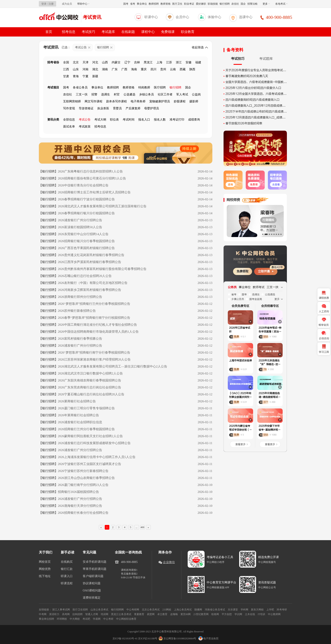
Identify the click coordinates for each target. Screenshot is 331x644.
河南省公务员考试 (215, 610)
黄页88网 (186, 614)
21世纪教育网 (201, 614)
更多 (266, 4)
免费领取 (243, 271)
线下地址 (45, 576)
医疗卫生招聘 (80, 610)
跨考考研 (282, 610)
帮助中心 (83, 4)
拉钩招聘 (77, 614)
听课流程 (67, 583)
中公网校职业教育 (126, 619)
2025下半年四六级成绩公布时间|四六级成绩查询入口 (260, 112)
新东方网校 (257, 610)
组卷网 (215, 614)
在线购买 (67, 562)
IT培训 (261, 614)
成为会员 (67, 4)
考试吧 (86, 619)
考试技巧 (88, 32)
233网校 (167, 610)
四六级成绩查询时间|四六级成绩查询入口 (252, 100)
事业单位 (142, 4)
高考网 (66, 614)
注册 (51, 4)
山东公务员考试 (99, 610)
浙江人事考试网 (61, 610)
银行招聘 (225, 4)
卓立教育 (162, 614)
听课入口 (67, 576)
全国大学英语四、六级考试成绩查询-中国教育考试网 (260, 82)
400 (142, 527)
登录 (44, 4)
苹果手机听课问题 (95, 569)
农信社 (235, 4)
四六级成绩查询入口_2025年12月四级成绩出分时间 (260, 106)
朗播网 (198, 610)
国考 (126, 4)
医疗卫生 (177, 4)
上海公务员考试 (183, 610)
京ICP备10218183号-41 (125, 639)
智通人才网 (92, 614)
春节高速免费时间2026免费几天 (247, 76)
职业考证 (189, 4)
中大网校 (75, 619)
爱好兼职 (201, 4)
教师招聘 (154, 4)
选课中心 (246, 17)
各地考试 (281, 4)
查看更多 (240, 444)
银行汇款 (67, 569)
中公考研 (108, 619)
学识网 (238, 614)
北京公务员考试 (151, 610)
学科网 (244, 610)
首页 (49, 32)
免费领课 (168, 32)
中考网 (43, 614)
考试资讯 (92, 17)
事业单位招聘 (46, 619)
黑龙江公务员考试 (121, 614)
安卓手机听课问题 (95, 562)
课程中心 (148, 32)
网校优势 (45, 569)
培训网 (104, 614)
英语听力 (54, 614)
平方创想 (227, 614)
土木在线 (250, 614)
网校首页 (45, 562)
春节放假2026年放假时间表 (244, 123)
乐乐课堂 (233, 610)
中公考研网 (133, 610)
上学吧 (270, 610)
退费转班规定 (92, 598)
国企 (243, 4)
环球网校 (62, 619)
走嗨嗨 (174, 614)
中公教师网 (274, 614)
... (136, 527)
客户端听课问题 (93, 576)
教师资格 (165, 4)
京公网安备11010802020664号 (180, 639)
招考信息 (69, 32)
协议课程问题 (92, 583)
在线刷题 (128, 32)
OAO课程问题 (92, 591)
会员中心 (182, 17)
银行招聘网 (117, 610)
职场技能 (213, 4)
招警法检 (252, 4)
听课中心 (151, 17)
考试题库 (108, 32)
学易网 (97, 619)
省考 (133, 4)
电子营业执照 (208, 639)
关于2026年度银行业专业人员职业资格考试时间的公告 (262, 70)
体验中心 (214, 17)
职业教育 (188, 32)
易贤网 (151, 614)
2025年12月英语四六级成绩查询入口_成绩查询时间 (260, 117)
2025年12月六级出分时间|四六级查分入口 (253, 88)
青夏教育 (139, 614)
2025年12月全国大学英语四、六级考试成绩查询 (257, 94)
